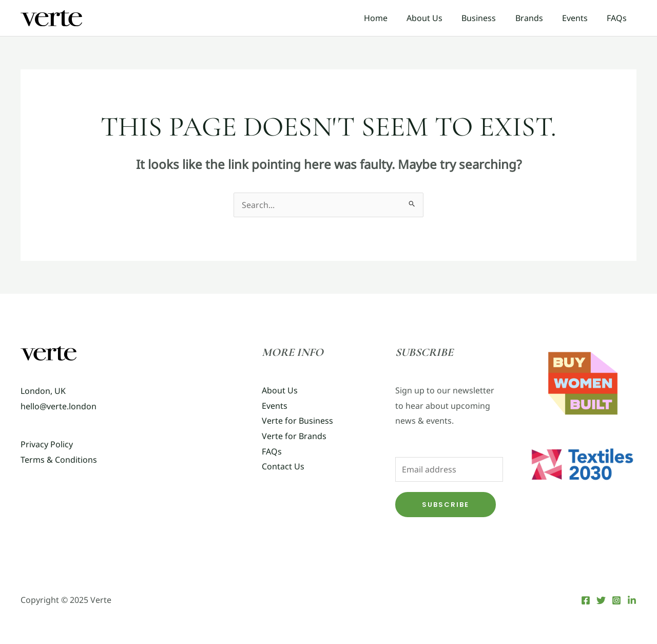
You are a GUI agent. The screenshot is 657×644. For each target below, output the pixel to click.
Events (579, 18)
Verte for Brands (294, 436)
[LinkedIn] (632, 600)
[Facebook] (586, 600)
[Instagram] (616, 600)
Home (391, 18)
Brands (536, 18)
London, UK (43, 391)
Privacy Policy (47, 444)
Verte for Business (297, 421)
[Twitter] (601, 600)
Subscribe (446, 505)
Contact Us (283, 466)
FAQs (618, 18)
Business (488, 18)
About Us (437, 18)
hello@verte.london (59, 406)
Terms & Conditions (59, 460)
